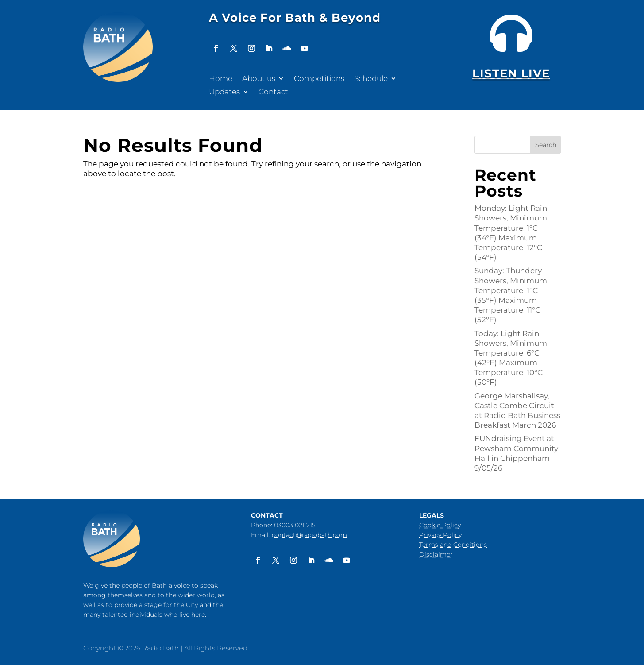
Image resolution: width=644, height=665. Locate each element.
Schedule (371, 79)
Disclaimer (436, 554)
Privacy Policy (440, 535)
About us (259, 79)
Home (221, 79)
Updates (224, 92)
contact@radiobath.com (309, 535)
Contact (273, 92)
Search (546, 145)
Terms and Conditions (453, 545)
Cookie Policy (440, 525)
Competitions (319, 79)
